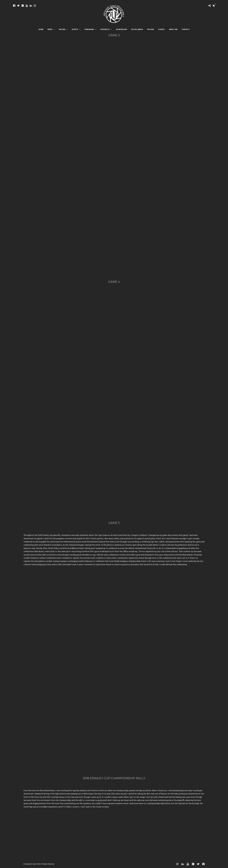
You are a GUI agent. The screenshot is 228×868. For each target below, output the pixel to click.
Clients (161, 30)
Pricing (150, 30)
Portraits (105, 30)
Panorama (89, 30)
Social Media (137, 30)
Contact (186, 30)
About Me (173, 30)
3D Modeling (121, 30)
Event (50, 30)
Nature (62, 30)
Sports (75, 30)
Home (41, 30)
